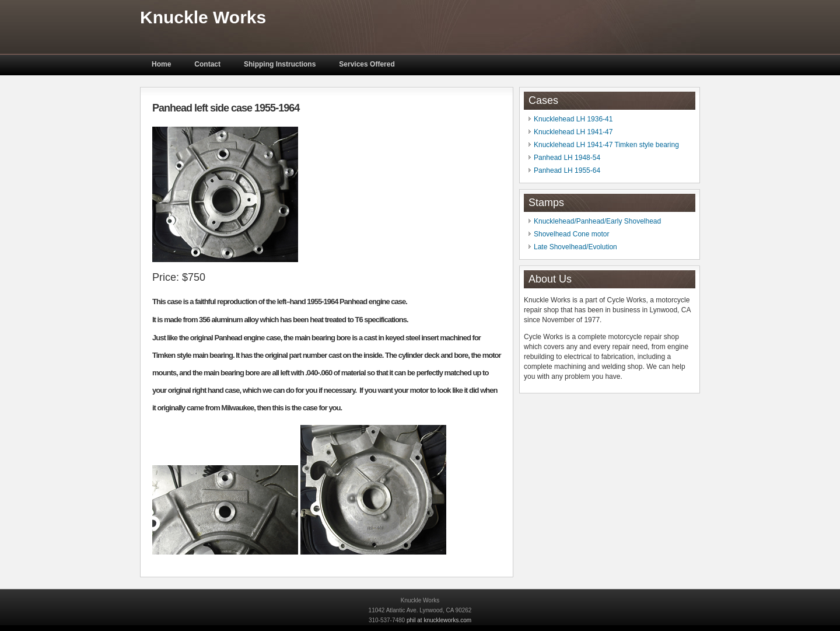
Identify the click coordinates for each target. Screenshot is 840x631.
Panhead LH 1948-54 (567, 158)
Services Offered (367, 64)
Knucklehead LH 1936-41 (573, 119)
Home (161, 64)
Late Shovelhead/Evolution (575, 247)
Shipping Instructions (280, 64)
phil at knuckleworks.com (439, 620)
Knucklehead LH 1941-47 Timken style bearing (606, 145)
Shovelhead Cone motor (571, 234)
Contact (207, 64)
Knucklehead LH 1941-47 (573, 132)
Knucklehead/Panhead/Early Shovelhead (597, 221)
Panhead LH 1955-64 (567, 170)
